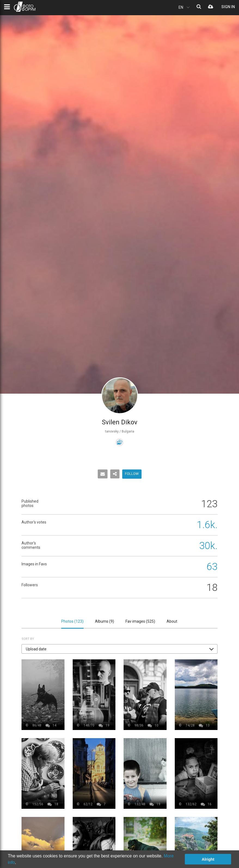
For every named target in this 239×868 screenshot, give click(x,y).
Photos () (72, 621)
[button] (119, 649)
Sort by (28, 639)
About (172, 621)
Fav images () (140, 621)
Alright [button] (208, 859)
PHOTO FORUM (25, 7)
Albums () (105, 621)
